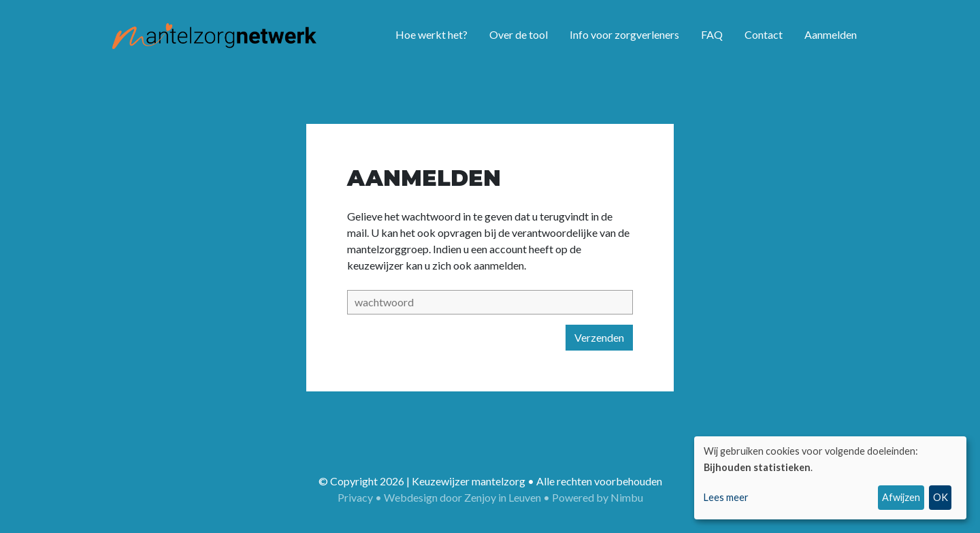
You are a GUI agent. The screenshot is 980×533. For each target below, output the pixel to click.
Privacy (355, 497)
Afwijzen (901, 497)
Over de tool (519, 34)
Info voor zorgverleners (624, 34)
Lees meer (726, 498)
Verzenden (599, 337)
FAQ (712, 34)
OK (941, 497)
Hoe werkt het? (431, 34)
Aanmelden (831, 34)
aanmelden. (500, 265)
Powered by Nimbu (598, 497)
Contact (764, 34)
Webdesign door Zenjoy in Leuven (462, 497)
